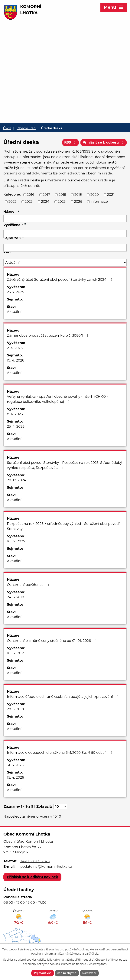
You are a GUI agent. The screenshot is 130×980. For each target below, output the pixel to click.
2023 (29, 202)
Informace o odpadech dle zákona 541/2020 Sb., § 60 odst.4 (60, 753)
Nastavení (89, 973)
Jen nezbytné (67, 973)
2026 (78, 202)
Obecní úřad (26, 128)
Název (10, 212)
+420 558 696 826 (35, 861)
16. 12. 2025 (16, 541)
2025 (62, 202)
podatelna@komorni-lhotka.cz (46, 867)
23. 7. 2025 (15, 292)
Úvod (7, 128)
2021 (111, 195)
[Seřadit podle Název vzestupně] (19, 210)
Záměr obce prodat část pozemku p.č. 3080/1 (49, 336)
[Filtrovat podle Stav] (65, 263)
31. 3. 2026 (15, 765)
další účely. (92, 954)
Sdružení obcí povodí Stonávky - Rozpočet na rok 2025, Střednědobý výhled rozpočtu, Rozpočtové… (65, 465)
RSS (71, 142)
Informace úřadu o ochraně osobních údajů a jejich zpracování (63, 697)
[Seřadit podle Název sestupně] (19, 212)
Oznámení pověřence (29, 585)
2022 (12, 202)
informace (99, 202)
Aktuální (14, 312)
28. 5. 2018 (15, 709)
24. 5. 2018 (15, 597)
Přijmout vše (43, 973)
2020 (95, 195)
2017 (46, 195)
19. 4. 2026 (16, 360)
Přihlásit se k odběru (104, 142)
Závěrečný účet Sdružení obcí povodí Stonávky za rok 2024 (60, 280)
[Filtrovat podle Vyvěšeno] (65, 234)
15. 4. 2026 (15, 777)
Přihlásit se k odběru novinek (32, 877)
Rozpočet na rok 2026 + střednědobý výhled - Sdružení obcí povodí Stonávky (63, 526)
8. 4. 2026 (15, 414)
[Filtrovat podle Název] (65, 219)
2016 (31, 195)
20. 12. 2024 (16, 480)
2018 (62, 195)
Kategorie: (12, 194)
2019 (78, 195)
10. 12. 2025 (16, 653)
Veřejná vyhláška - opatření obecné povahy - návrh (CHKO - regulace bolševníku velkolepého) (58, 399)
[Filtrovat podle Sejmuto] (65, 248)
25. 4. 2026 (16, 427)
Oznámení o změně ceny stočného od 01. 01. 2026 (52, 641)
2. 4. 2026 (15, 348)
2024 (45, 202)
